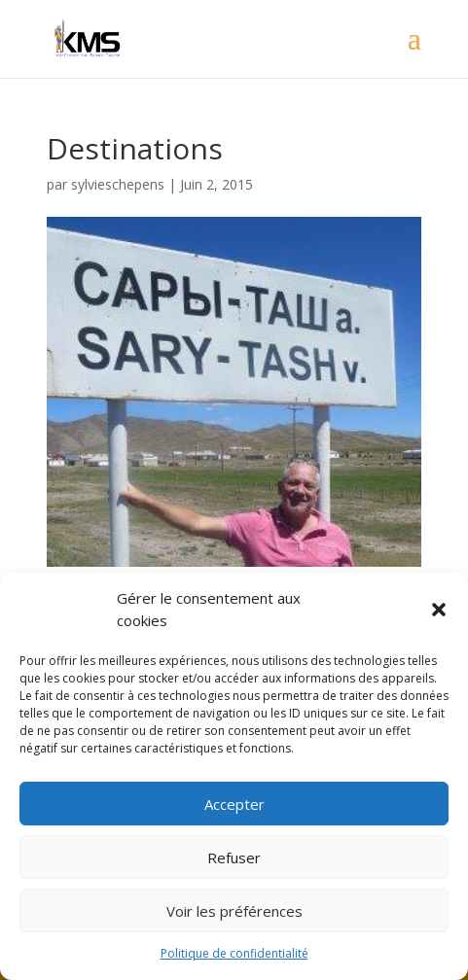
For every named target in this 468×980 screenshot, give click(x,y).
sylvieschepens (118, 184)
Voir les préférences (234, 911)
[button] (439, 610)
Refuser (234, 857)
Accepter (234, 804)
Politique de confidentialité (234, 953)
